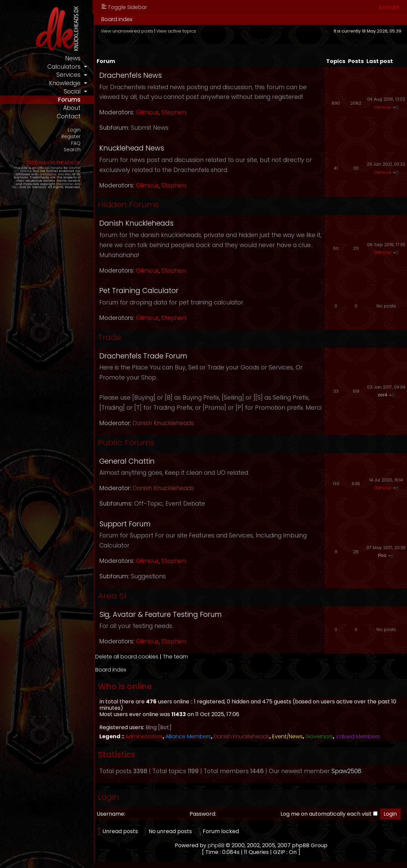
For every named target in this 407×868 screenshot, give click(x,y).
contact (69, 116)
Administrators (144, 736)
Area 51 (112, 596)
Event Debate (185, 504)
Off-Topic (148, 504)
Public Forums (126, 442)
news (73, 58)
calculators (64, 67)
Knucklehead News (132, 148)
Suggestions (148, 576)
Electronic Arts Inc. (55, 174)
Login (74, 130)
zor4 (383, 395)
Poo (382, 555)
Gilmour (147, 112)
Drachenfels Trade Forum (143, 356)
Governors (319, 736)
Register (71, 137)
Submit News (150, 128)
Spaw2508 (346, 771)
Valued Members (358, 736)
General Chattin (127, 461)
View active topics (176, 31)
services (68, 75)
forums (69, 100)
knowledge (65, 83)
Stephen (174, 112)
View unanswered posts (127, 31)
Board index (117, 19)
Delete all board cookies (127, 657)
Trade (110, 337)
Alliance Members (188, 736)
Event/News (287, 736)
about (72, 108)
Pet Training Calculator (139, 291)
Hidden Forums (128, 204)
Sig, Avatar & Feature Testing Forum (161, 614)
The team (175, 657)
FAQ (76, 143)
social (72, 92)
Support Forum (125, 524)
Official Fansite (50, 168)
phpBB (216, 845)
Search (72, 150)
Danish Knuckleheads (136, 223)
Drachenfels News (131, 75)
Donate (389, 7)
